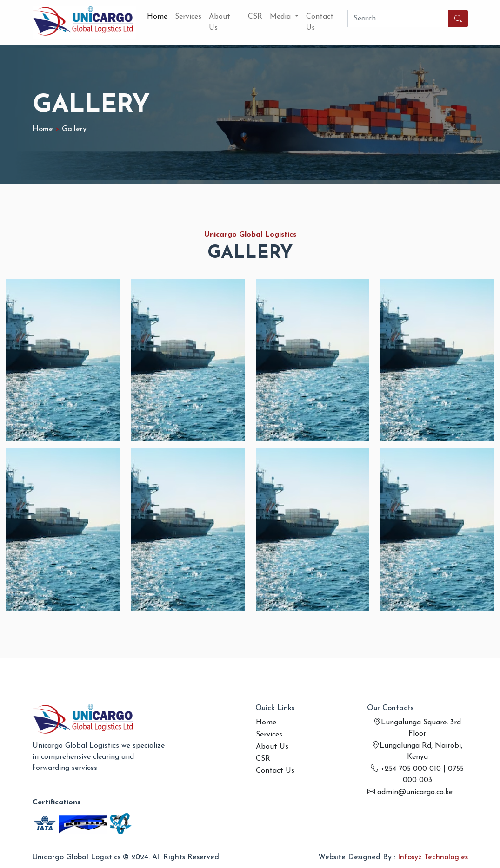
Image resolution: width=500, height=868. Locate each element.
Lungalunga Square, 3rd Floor (417, 728)
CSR (255, 17)
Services (188, 17)
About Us (220, 22)
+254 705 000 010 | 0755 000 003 (417, 775)
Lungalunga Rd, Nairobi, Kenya (417, 751)
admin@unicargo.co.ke (410, 792)
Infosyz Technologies (433, 857)
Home (157, 17)
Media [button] (281, 17)
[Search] (398, 19)
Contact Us (320, 22)
